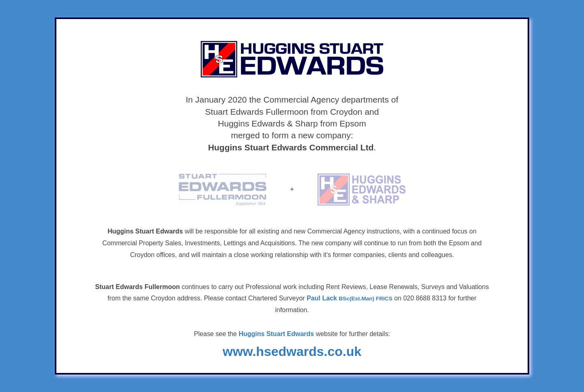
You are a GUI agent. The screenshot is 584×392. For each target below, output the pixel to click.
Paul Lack (349, 298)
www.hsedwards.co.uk (292, 351)
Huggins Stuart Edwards (276, 334)
